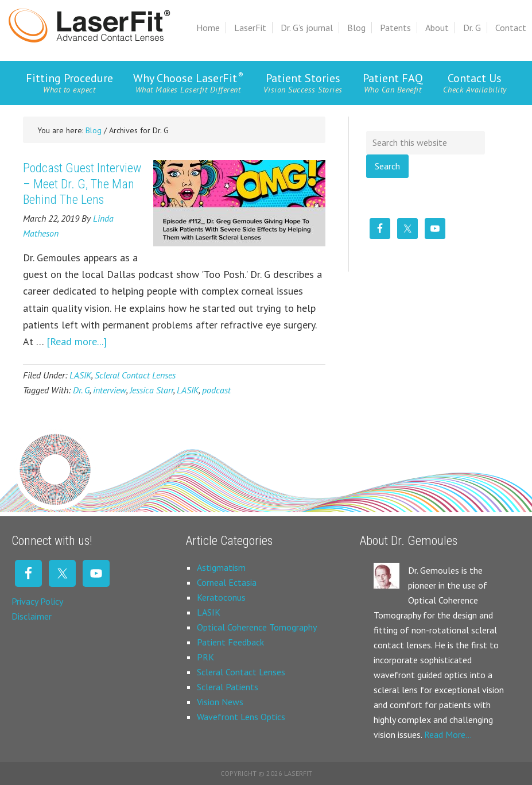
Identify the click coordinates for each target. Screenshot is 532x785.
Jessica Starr (152, 390)
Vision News (220, 702)
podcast (216, 390)
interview (110, 390)
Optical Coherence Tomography (257, 627)
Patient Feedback (230, 642)
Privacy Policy (37, 601)
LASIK (80, 375)
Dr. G (81, 390)
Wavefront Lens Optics (241, 717)
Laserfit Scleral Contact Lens (90, 26)
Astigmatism (221, 567)
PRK (205, 657)
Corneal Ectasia (227, 582)
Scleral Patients (228, 687)
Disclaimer (32, 616)
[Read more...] (77, 341)
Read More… (448, 734)
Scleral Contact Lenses (135, 375)
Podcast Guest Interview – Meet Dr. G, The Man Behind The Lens (82, 184)
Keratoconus (221, 597)
